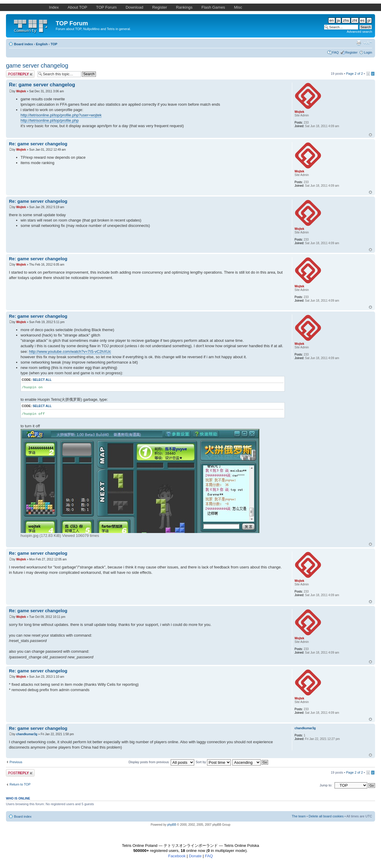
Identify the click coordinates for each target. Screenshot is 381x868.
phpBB (172, 825)
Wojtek (21, 91)
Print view (359, 43)
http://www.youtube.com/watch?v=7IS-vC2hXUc (70, 352)
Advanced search (359, 32)
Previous (16, 762)
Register (351, 52)
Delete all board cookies (326, 816)
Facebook (177, 856)
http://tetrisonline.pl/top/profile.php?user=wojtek (61, 115)
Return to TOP (20, 784)
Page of (354, 74)
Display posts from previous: (161, 762)
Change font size (368, 43)
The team (299, 816)
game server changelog (37, 66)
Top (370, 135)
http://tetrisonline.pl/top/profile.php (50, 120)
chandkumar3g (27, 734)
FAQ (335, 52)
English (42, 44)
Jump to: (326, 785)
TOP (54, 44)
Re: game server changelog (42, 85)
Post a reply (20, 74)
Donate (195, 856)
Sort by (213, 762)
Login (368, 52)
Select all (42, 380)
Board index (24, 44)
